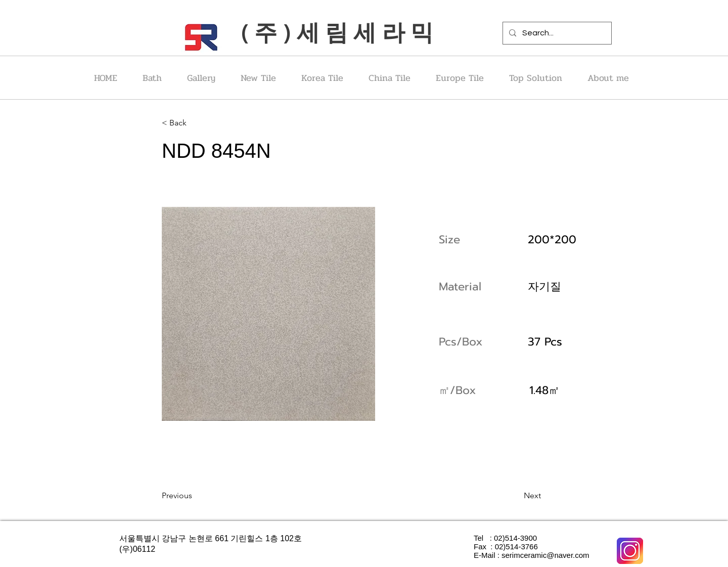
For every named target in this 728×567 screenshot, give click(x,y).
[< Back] (195, 123)
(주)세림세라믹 (340, 32)
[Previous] (195, 496)
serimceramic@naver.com (545, 555)
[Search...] (556, 33)
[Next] (516, 496)
